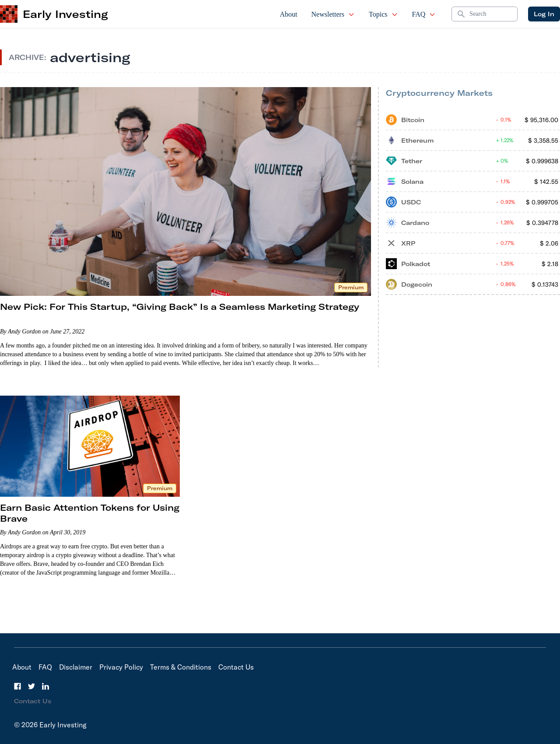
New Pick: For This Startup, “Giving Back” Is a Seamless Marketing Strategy (180, 307)
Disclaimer (76, 667)
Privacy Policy (121, 667)
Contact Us (236, 667)
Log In (544, 14)
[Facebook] (17, 686)
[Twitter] (31, 686)
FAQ (424, 14)
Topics (383, 14)
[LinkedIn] (45, 686)
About (289, 14)
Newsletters (333, 14)
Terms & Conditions (181, 667)
